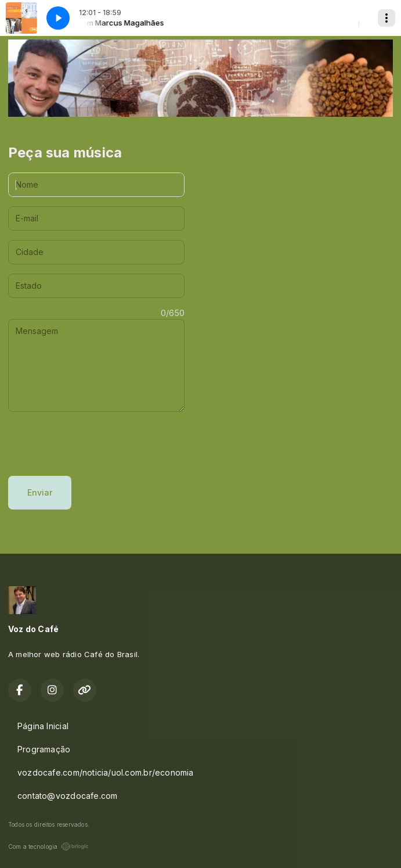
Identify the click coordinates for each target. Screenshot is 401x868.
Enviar (40, 492)
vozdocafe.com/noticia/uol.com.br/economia (106, 772)
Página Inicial (43, 726)
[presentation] (96, 444)
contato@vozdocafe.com (67, 796)
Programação (44, 749)
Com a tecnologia (48, 847)
